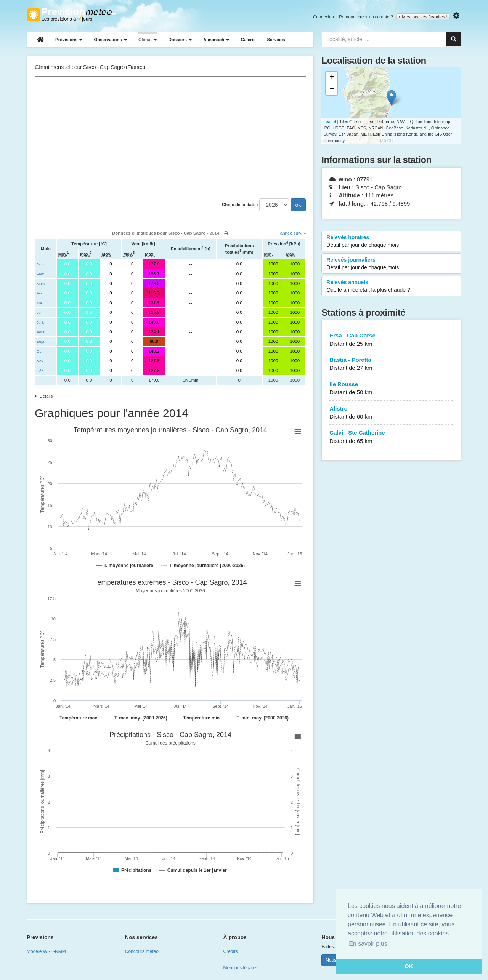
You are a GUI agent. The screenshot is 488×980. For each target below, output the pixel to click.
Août (40, 332)
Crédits (231, 951)
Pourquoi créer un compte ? (366, 17)
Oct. (40, 351)
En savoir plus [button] (368, 944)
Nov (40, 361)
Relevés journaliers (391, 264)
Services (276, 40)
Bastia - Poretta (391, 364)
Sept (40, 341)
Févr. (41, 274)
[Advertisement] (170, 137)
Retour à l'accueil (71, 15)
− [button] (332, 89)
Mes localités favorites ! (423, 17)
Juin (40, 313)
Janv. (41, 264)
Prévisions (69, 40)
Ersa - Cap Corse (391, 340)
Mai (40, 303)
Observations (110, 40)
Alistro (391, 413)
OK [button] (409, 966)
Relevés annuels (391, 286)
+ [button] (332, 78)
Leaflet (330, 122)
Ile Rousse (391, 389)
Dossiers (180, 40)
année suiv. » (293, 233)
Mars (41, 284)
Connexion (323, 17)
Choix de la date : (240, 205)
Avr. (40, 293)
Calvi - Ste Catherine (391, 437)
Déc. (40, 371)
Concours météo (142, 951)
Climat (148, 40)
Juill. (40, 322)
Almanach (216, 40)
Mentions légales (241, 968)
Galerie (248, 40)
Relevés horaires (391, 241)
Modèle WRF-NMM (46, 951)
